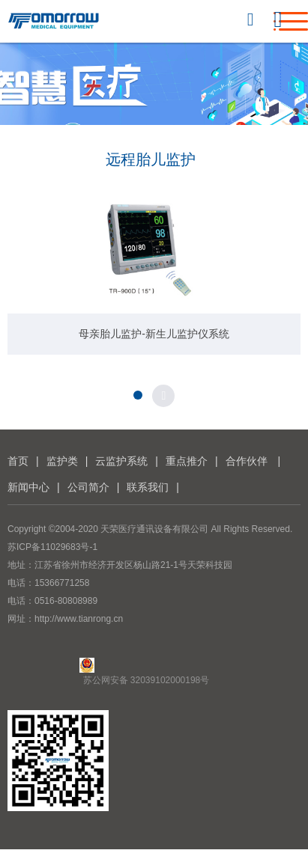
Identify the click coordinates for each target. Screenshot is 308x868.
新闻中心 (28, 487)
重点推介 (187, 461)
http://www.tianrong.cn (79, 619)
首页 (18, 461)
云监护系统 (121, 461)
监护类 (62, 461)
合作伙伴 (247, 461)
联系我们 (148, 487)
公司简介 (88, 487)
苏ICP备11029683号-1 (52, 547)
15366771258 (62, 583)
